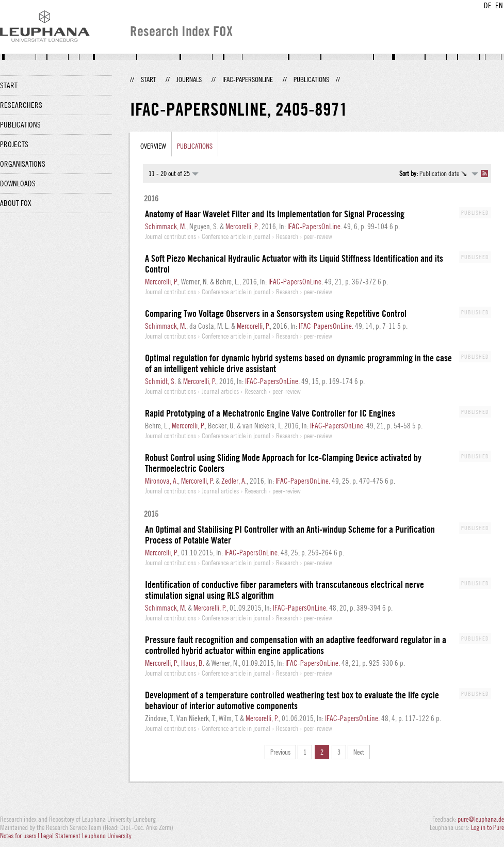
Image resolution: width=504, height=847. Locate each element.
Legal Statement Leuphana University (86, 836)
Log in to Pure (487, 827)
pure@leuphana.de (481, 819)
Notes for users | (20, 836)
